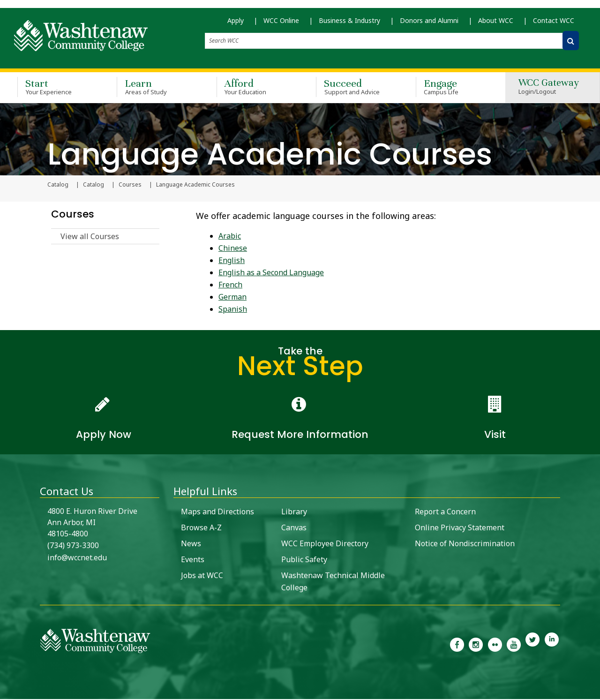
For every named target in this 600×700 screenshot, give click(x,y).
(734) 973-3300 (73, 546)
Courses (130, 186)
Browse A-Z (201, 528)
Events (193, 560)
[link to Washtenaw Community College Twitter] (532, 645)
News (191, 544)
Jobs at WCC (202, 576)
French (230, 286)
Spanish (233, 310)
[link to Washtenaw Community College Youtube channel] (514, 645)
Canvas (294, 528)
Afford (253, 88)
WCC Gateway (549, 89)
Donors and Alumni (429, 24)
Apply (236, 24)
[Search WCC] (571, 44)
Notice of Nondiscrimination (465, 544)
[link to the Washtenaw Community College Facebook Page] (457, 645)
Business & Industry (349, 24)
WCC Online (281, 24)
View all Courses (90, 237)
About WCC (496, 24)
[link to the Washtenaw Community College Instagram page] (476, 645)
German (232, 298)
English (232, 261)
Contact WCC (554, 24)
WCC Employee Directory (325, 544)
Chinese (233, 249)
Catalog (94, 186)
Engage (452, 88)
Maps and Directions (217, 512)
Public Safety (304, 560)
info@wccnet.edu (77, 558)
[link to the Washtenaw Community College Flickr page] (495, 645)
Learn (153, 88)
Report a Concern (445, 512)
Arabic (230, 237)
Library (294, 512)
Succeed (352, 88)
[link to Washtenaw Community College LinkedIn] (552, 645)
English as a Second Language (271, 273)
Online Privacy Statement (460, 528)
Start (53, 88)
